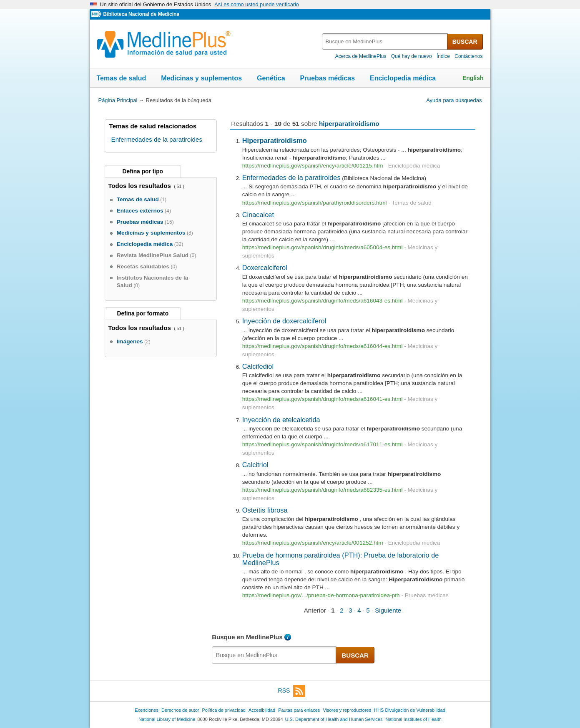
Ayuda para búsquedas (454, 100)
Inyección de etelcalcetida (281, 420)
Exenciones (147, 710)
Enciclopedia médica (403, 78)
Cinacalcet (258, 215)
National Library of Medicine (167, 719)
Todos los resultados (140, 186)
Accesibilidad (262, 710)
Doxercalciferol (265, 268)
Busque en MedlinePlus (247, 637)
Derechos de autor (180, 710)
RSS (292, 691)
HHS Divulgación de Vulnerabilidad (410, 710)
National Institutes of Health (414, 719)
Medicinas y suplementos (201, 78)
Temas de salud (122, 78)
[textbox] (385, 41)
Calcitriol (255, 465)
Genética (271, 78)
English (473, 78)
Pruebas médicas (327, 78)
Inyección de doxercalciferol (284, 321)
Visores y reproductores (347, 710)
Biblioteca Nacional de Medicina (141, 14)
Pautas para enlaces (299, 710)
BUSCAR (465, 42)
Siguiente (388, 610)
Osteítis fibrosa (265, 510)
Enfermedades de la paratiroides (291, 178)
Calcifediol (258, 366)
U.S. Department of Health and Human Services (334, 719)
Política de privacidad (223, 710)
